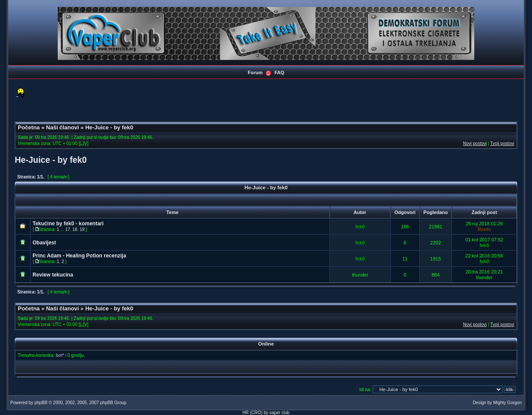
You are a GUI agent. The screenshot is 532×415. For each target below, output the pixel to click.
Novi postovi (475, 143)
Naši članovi (62, 127)
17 (67, 229)
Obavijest (44, 243)
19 (82, 229)
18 (75, 229)
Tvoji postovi (502, 143)
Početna (29, 127)
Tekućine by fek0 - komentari (68, 224)
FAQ (279, 72)
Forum (255, 72)
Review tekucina (53, 275)
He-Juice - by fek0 (109, 127)
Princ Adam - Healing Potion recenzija (79, 256)
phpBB (41, 403)
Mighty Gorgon (508, 403)
